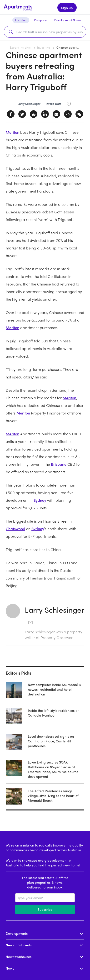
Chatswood (15, 529)
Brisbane (59, 464)
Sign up (67, 8)
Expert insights (20, 47)
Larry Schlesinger (55, 610)
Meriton (12, 132)
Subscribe (45, 909)
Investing (44, 47)
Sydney (40, 500)
